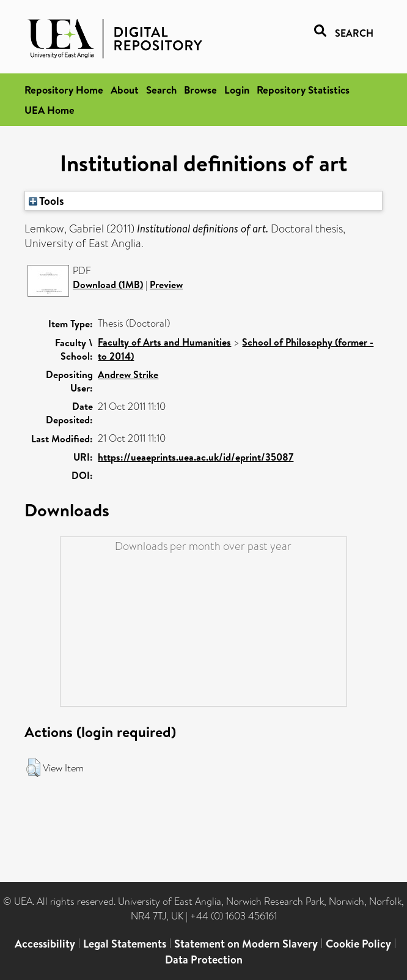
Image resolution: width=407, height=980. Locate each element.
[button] (33, 768)
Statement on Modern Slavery (246, 944)
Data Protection (204, 960)
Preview (166, 284)
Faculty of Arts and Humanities (164, 342)
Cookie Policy (358, 944)
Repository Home (64, 90)
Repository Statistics (303, 90)
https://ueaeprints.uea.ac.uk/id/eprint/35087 (196, 457)
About (125, 90)
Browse (200, 90)
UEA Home (50, 110)
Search (161, 90)
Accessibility (45, 944)
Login (237, 90)
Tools (46, 201)
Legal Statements (125, 944)
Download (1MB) (108, 284)
